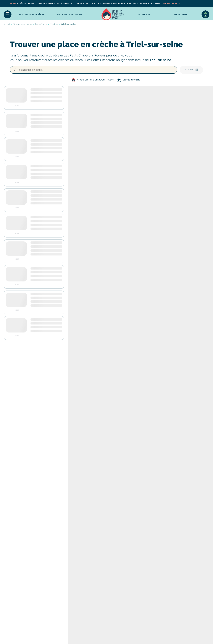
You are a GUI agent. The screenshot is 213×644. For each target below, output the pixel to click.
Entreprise (144, 15)
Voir (17, 106)
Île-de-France (41, 24)
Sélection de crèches (205, 14)
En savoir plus (172, 3)
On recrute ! (182, 15)
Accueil (113, 14)
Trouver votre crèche (32, 15)
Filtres (191, 70)
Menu (8, 14)
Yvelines (54, 24)
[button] (8, 14)
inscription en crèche (69, 15)
